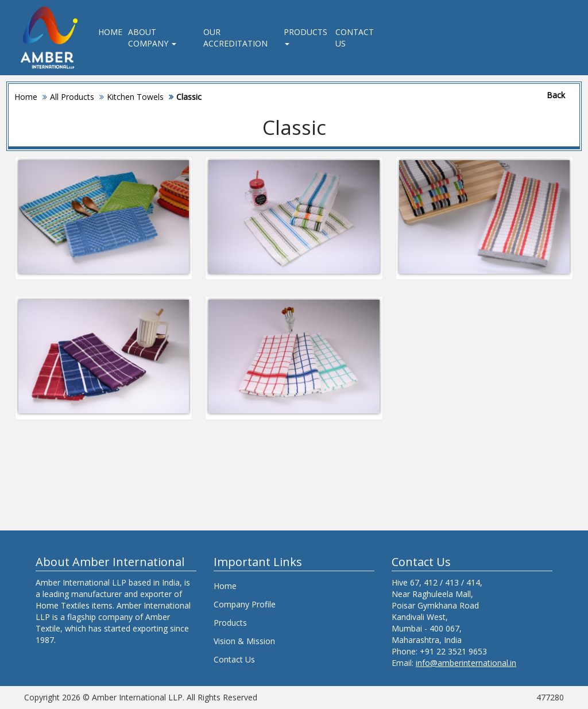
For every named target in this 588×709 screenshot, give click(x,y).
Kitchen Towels (135, 97)
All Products (72, 97)
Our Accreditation (235, 38)
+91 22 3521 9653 (453, 651)
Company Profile (245, 604)
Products (305, 36)
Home (110, 32)
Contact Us (355, 38)
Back (556, 95)
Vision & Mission (244, 641)
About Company (152, 38)
